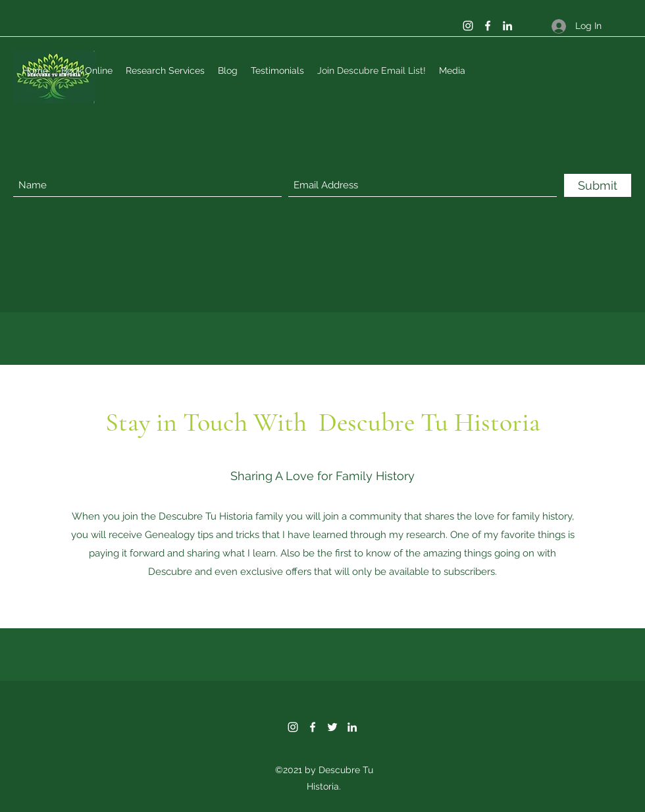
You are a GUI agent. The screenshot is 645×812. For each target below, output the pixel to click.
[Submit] (598, 185)
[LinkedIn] (507, 26)
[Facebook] (488, 26)
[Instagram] (468, 26)
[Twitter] (332, 727)
